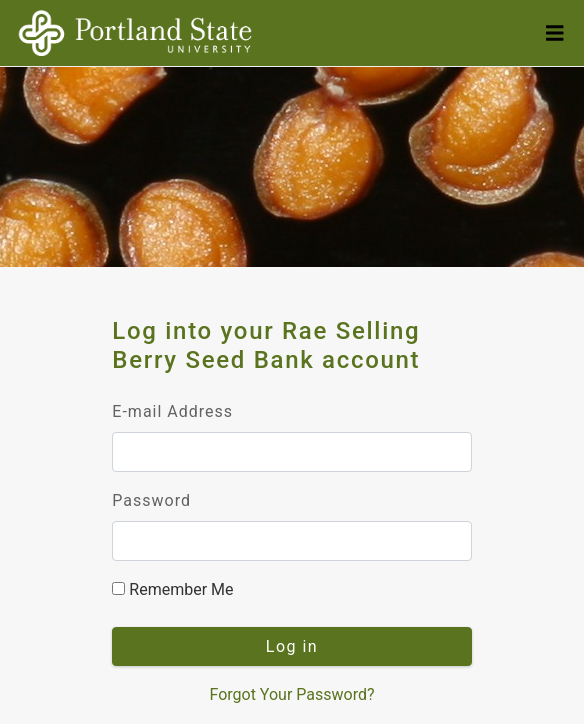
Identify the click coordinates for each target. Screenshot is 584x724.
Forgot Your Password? (291, 694)
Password (151, 500)
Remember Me (172, 589)
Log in (292, 646)
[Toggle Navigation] (555, 33)
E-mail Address (172, 411)
